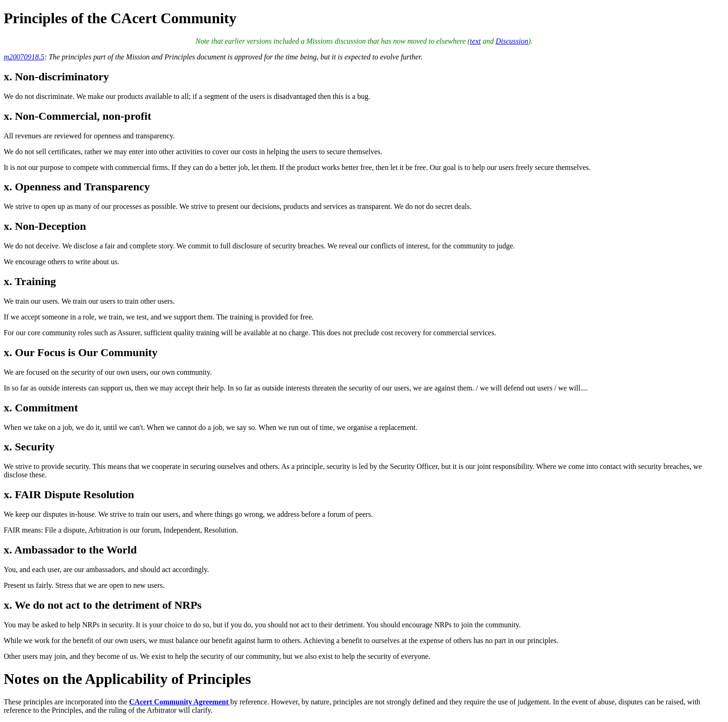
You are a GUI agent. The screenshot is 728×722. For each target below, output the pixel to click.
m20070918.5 (24, 57)
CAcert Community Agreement (180, 702)
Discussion (512, 41)
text (475, 41)
